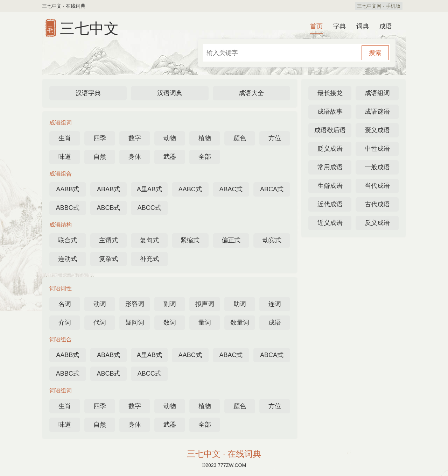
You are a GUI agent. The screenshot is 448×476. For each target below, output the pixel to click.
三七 (50, 23)
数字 (135, 138)
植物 (205, 138)
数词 (170, 322)
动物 (170, 138)
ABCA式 (272, 189)
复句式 (149, 240)
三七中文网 (369, 6)
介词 (65, 322)
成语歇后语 (330, 130)
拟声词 (205, 304)
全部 (205, 157)
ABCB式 (108, 208)
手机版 (393, 6)
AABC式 (190, 189)
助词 (240, 304)
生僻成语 (330, 186)
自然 (100, 157)
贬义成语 (330, 149)
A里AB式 (149, 189)
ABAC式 (231, 189)
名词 (65, 304)
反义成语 (377, 223)
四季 (100, 138)
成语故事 (330, 112)
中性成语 (377, 149)
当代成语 (377, 186)
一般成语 (377, 167)
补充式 (149, 259)
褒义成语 (377, 130)
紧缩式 (190, 240)
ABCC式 (149, 208)
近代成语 (330, 204)
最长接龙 (330, 93)
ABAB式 (108, 189)
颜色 (240, 138)
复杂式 (108, 259)
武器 (170, 157)
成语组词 (377, 93)
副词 (170, 304)
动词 (100, 304)
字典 (339, 26)
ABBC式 (68, 208)
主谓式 (108, 240)
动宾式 (272, 240)
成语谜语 (377, 112)
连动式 (68, 259)
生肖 (65, 138)
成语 (386, 26)
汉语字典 (88, 93)
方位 (275, 138)
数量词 (240, 322)
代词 (100, 322)
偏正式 (231, 240)
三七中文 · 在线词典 (224, 454)
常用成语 (330, 167)
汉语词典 (170, 93)
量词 (205, 322)
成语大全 (251, 93)
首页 (316, 26)
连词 (275, 304)
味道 (65, 157)
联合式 (68, 240)
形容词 (135, 304)
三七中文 (89, 29)
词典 (363, 26)
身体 (135, 157)
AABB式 (68, 189)
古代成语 (377, 204)
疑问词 (135, 322)
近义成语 (330, 223)
